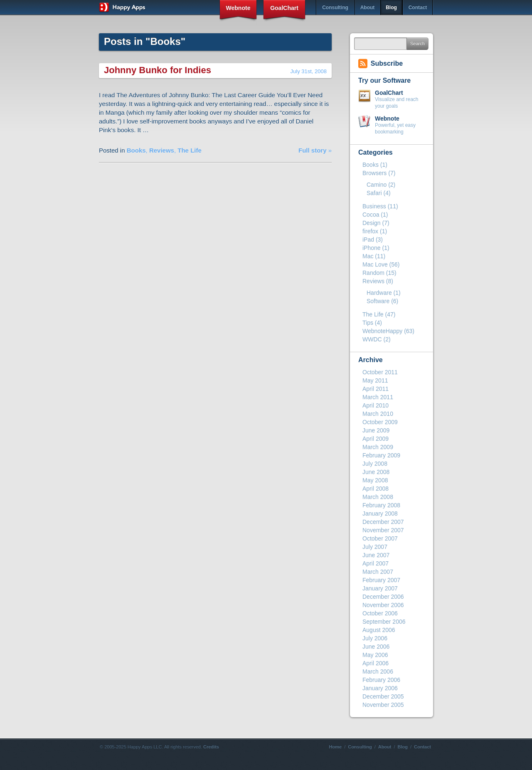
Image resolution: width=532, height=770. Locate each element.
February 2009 (381, 455)
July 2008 (375, 464)
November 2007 (383, 530)
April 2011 (376, 389)
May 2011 (375, 380)
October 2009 (380, 422)
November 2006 (383, 605)
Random (373, 273)
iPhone (372, 248)
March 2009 (378, 447)
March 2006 (378, 671)
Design (372, 223)
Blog (391, 7)
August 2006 (379, 630)
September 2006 (384, 622)
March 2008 (378, 497)
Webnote (238, 8)
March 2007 (378, 572)
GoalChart (284, 8)
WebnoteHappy (382, 331)
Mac (368, 256)
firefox (370, 231)
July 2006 (375, 638)
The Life (190, 150)
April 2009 (376, 439)
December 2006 (383, 597)
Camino (377, 185)
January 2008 (380, 513)
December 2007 (383, 522)
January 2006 (380, 688)
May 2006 (375, 655)
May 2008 (375, 480)
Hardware (379, 293)
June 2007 (376, 555)
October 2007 (380, 538)
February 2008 (381, 505)
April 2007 (376, 563)
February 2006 (381, 680)
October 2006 (380, 613)
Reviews (162, 150)
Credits (211, 747)
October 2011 (380, 372)
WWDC (372, 339)
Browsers (374, 173)
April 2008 (376, 489)
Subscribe (387, 63)
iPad (368, 239)
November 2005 (383, 705)
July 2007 (375, 547)
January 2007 (380, 588)
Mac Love (375, 264)
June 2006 (376, 647)
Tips (368, 323)
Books (136, 150)
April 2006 (376, 663)
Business (374, 206)
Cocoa (371, 215)
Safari (374, 193)
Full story (313, 150)
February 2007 (381, 580)
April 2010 (376, 405)
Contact (418, 7)
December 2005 (383, 696)
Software (378, 301)
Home (336, 747)
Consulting (335, 7)
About (368, 7)
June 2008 (376, 472)
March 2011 (378, 397)
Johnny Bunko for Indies (158, 70)
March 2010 (378, 414)
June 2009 (376, 430)
